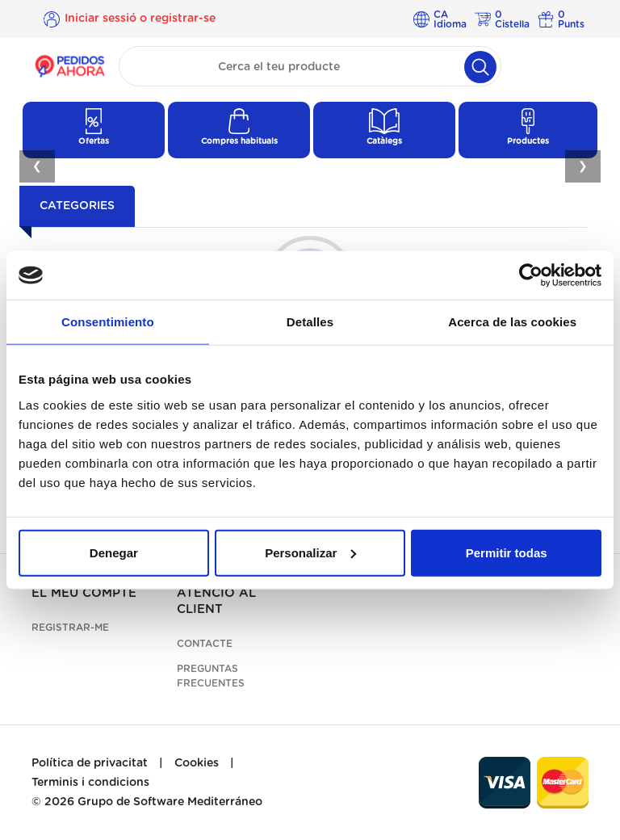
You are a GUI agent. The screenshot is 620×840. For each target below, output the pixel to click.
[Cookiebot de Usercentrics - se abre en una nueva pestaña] (531, 275)
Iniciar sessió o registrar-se (140, 19)
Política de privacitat (90, 763)
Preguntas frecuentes (211, 676)
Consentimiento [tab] (108, 322)
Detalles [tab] (310, 322)
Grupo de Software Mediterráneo (170, 802)
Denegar (114, 552)
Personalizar (310, 552)
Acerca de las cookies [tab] (512, 322)
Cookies (197, 763)
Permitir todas (507, 552)
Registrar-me (70, 628)
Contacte (205, 644)
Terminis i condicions (90, 783)
